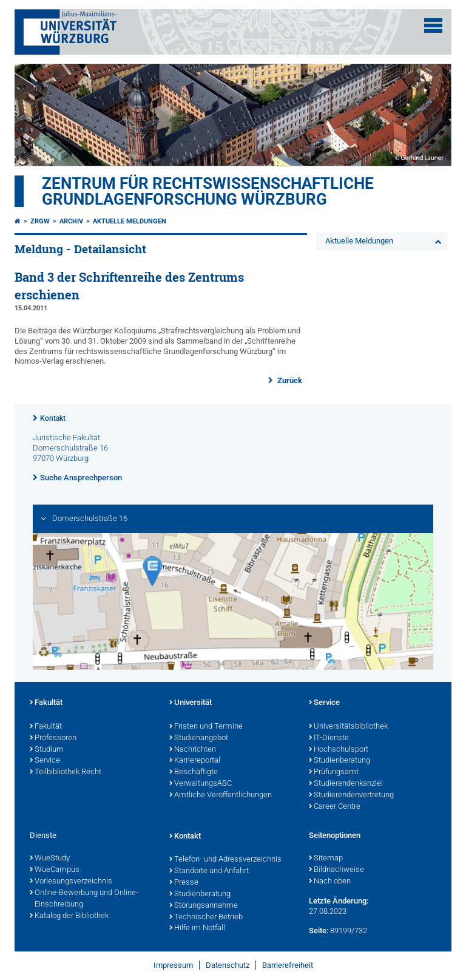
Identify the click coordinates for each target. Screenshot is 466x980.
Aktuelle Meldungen (130, 221)
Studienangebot (199, 738)
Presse (184, 883)
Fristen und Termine (206, 727)
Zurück (289, 380)
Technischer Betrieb (206, 917)
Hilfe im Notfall (197, 928)
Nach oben (330, 882)
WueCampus (55, 870)
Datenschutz (228, 965)
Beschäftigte (194, 772)
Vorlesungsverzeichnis (71, 882)
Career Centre (335, 807)
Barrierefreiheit (288, 965)
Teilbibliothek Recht (66, 772)
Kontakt (53, 418)
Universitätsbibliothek (348, 727)
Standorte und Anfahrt (209, 871)
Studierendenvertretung (351, 795)
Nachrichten (193, 750)
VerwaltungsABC (201, 784)
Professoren (53, 738)
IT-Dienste (329, 738)
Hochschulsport (339, 750)
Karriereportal (195, 761)
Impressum (173, 965)
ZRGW (40, 221)
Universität (191, 703)
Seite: (319, 931)
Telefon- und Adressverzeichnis (225, 860)
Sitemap (326, 859)
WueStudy (50, 859)
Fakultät (46, 703)
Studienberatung (339, 761)
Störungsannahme (204, 906)
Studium (47, 750)
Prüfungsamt (334, 772)
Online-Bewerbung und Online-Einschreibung (84, 899)
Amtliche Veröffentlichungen (221, 795)
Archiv (71, 221)
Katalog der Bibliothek (69, 916)
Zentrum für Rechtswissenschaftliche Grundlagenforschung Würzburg (208, 191)
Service (45, 761)
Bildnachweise (336, 870)
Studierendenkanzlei (346, 784)
